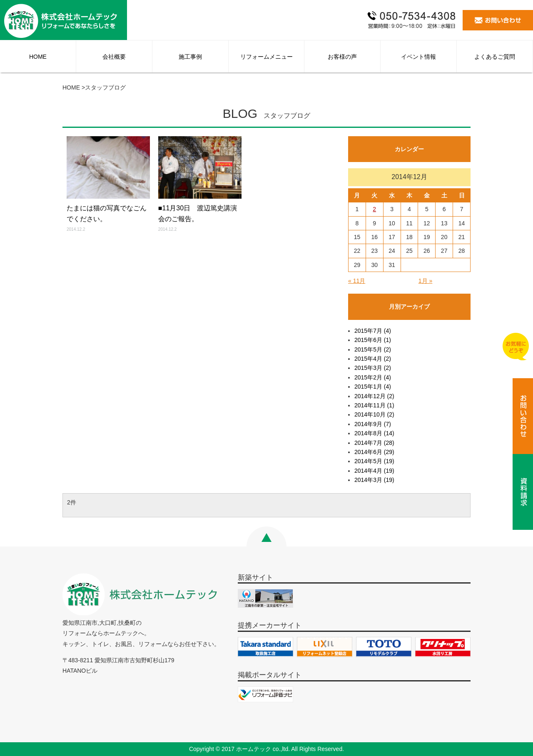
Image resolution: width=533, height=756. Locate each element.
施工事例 (190, 57)
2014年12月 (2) (374, 396)
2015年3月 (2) (373, 368)
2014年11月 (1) (374, 405)
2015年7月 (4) (373, 331)
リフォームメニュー (266, 57)
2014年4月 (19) (374, 471)
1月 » (425, 281)
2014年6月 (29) (374, 452)
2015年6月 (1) (373, 340)
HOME (38, 57)
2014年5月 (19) (374, 461)
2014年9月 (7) (373, 424)
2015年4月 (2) (373, 359)
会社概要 (114, 57)
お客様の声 (342, 57)
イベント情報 (418, 57)
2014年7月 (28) (374, 443)
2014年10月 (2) (374, 414)
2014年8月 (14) (374, 433)
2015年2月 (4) (373, 377)
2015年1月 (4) (373, 387)
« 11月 (357, 281)
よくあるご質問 (495, 57)
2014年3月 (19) (374, 480)
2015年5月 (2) (373, 349)
